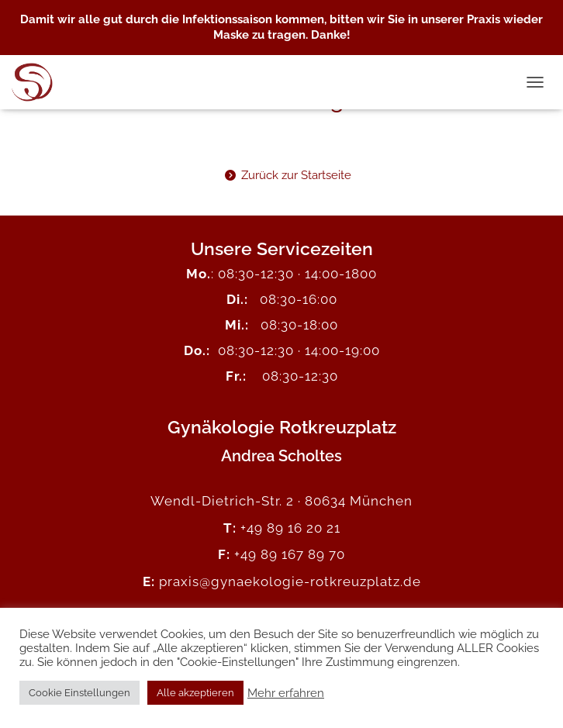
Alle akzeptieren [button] (195, 693)
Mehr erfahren (286, 693)
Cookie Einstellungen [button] (79, 693)
